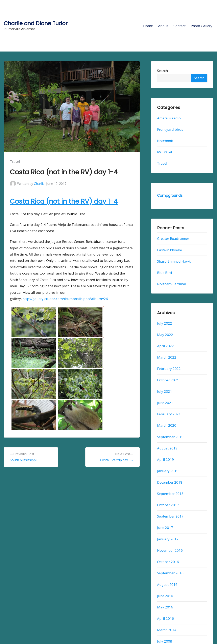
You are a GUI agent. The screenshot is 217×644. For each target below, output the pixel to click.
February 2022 (169, 369)
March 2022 (167, 357)
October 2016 (168, 562)
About (163, 26)
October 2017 (168, 505)
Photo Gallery (202, 26)
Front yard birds (170, 129)
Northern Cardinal (172, 284)
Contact (179, 26)
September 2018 (170, 494)
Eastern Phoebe (170, 250)
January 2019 (168, 471)
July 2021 (165, 391)
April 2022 (165, 346)
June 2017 (165, 528)
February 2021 (169, 414)
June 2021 (165, 403)
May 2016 (165, 607)
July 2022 (165, 323)
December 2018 (170, 482)
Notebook (165, 141)
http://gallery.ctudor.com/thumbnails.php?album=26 (65, 299)
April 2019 (165, 459)
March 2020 (167, 426)
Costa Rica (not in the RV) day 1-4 (64, 201)
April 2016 (165, 618)
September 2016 (170, 573)
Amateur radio (169, 118)
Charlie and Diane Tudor (36, 23)
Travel (15, 162)
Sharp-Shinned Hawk (174, 261)
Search (162, 71)
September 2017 (170, 516)
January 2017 (168, 539)
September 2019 (170, 437)
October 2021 (168, 380)
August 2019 (167, 448)
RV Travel (165, 152)
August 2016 (167, 585)
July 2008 (165, 641)
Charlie (39, 184)
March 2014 (167, 630)
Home (148, 26)
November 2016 (170, 550)
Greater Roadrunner (173, 238)
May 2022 (165, 335)
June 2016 (165, 596)
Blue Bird (165, 273)
